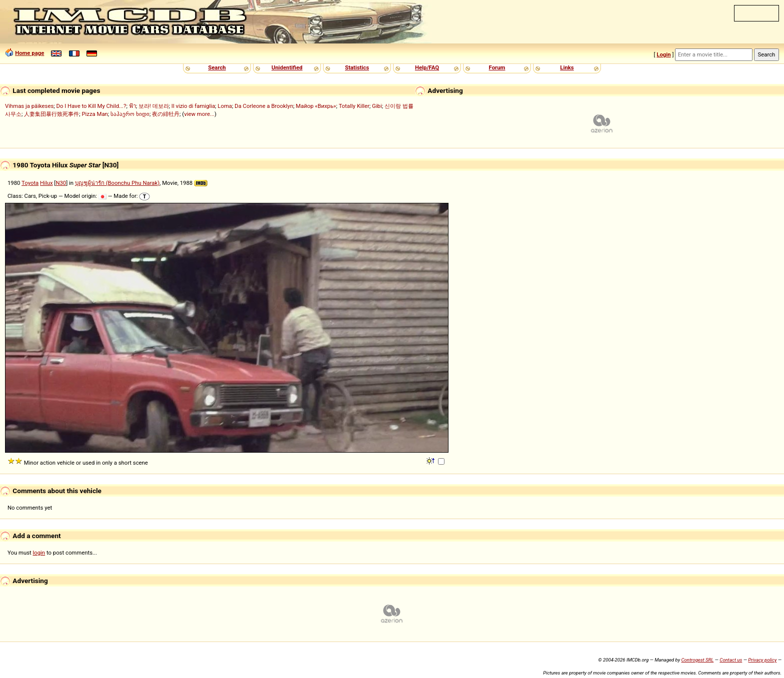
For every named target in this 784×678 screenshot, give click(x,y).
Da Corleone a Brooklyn (264, 106)
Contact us (731, 660)
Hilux (46, 183)
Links (567, 67)
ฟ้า (132, 106)
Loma (225, 106)
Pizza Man (94, 114)
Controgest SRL (697, 660)
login (39, 553)
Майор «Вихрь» (316, 106)
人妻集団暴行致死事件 (51, 114)
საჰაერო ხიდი (130, 114)
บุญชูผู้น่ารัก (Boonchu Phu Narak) (117, 183)
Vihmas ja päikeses (29, 106)
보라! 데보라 (154, 106)
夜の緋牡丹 (166, 114)
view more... (199, 114)
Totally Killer (354, 106)
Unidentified (287, 67)
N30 (61, 183)
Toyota (30, 183)
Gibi (377, 106)
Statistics (357, 67)
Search (217, 67)
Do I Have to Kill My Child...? (91, 106)
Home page (29, 53)
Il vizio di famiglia (193, 106)
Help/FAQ (427, 67)
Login (663, 54)
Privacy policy (762, 660)
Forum (497, 67)
